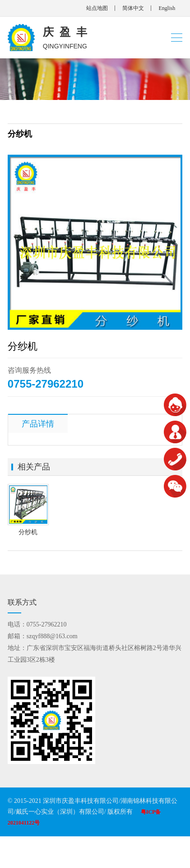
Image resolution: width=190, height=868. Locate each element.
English (167, 8)
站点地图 (97, 8)
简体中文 (133, 8)
